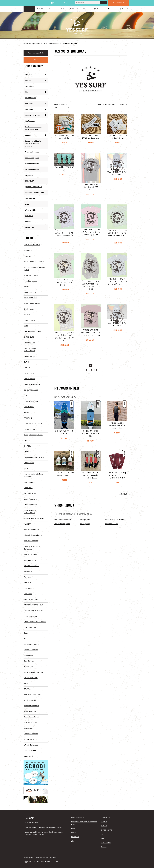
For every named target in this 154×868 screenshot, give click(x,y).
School (51, 9)
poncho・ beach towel (34, 186)
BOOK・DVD (30, 227)
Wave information (78, 814)
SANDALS (29, 215)
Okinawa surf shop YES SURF (34, 44)
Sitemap (53, 854)
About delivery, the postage (115, 520)
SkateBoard (30, 86)
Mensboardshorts (32, 163)
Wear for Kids (30, 210)
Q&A (73, 825)
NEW (105, 104)
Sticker (28, 221)
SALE (36, 60)
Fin (26, 92)
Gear (103, 835)
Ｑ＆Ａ (96, 9)
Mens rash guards (32, 152)
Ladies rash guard (32, 157)
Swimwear (29, 175)
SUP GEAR (29, 109)
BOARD (40, 9)
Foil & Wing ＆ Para (33, 115)
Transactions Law (111, 524)
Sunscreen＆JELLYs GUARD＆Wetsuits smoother (33, 143)
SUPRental (74, 9)
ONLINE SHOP (119, 3)
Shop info (124, 9)
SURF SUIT (29, 181)
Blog (85, 9)
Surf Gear (29, 103)
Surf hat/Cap (30, 198)
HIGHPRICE (113, 104)
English (67, 3)
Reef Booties (30, 121)
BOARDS (29, 75)
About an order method (63, 520)
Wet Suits (29, 80)
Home (29, 9)
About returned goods (62, 524)
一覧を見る (123, 494)
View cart (112, 9)
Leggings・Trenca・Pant (35, 192)
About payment (85, 520)
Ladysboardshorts (32, 169)
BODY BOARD (31, 98)
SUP (63, 9)
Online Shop (105, 814)
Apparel (28, 135)
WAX (27, 204)
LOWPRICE (123, 104)
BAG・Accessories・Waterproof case (33, 128)
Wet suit (104, 823)
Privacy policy (85, 524)
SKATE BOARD (107, 827)
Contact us (56, 3)
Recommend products (36, 53)
